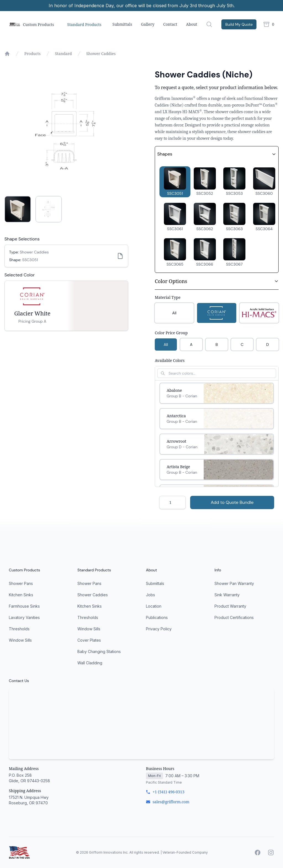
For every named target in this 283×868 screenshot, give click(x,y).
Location (154, 606)
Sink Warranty (227, 595)
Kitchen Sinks (21, 595)
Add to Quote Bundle (232, 502)
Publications (157, 617)
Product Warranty (230, 606)
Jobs (150, 595)
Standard (63, 54)
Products (32, 54)
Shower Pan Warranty (234, 583)
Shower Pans (21, 583)
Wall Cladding (90, 663)
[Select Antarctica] (217, 419)
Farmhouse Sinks (24, 606)
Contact (170, 24)
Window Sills (20, 640)
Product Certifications (234, 617)
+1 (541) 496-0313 (165, 792)
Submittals (122, 24)
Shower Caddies (101, 54)
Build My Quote (239, 24)
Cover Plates (89, 640)
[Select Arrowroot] (217, 444)
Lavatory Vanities (24, 617)
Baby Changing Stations (99, 651)
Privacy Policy (159, 629)
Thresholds (19, 629)
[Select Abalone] (217, 393)
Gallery (148, 24)
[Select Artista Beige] (217, 470)
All (166, 344)
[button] (175, 182)
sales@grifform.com (168, 802)
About (192, 24)
